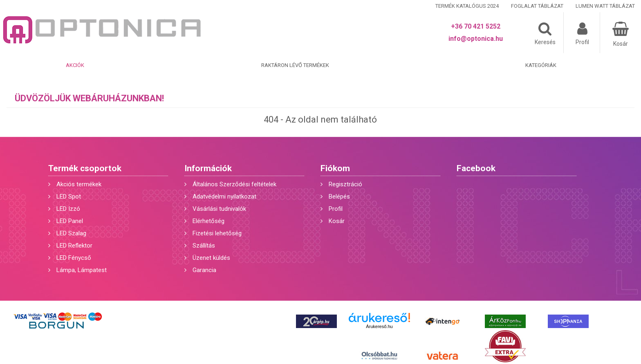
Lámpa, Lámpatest (82, 270)
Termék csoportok (85, 168)
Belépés (339, 197)
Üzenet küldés (211, 258)
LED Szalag (71, 233)
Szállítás (204, 246)
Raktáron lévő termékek (295, 65)
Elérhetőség (208, 221)
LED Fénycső (74, 258)
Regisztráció (345, 184)
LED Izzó (68, 209)
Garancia (204, 270)
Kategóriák (541, 65)
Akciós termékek (79, 184)
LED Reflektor (74, 246)
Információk (208, 168)
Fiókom (335, 168)
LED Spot (69, 197)
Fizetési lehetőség (217, 233)
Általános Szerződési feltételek (234, 184)
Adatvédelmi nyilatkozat (224, 197)
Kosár (337, 221)
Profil (336, 209)
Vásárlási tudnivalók (219, 209)
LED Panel (70, 221)
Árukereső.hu (379, 326)
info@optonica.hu (476, 39)
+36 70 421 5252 (476, 26)
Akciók (75, 65)
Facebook (476, 168)
